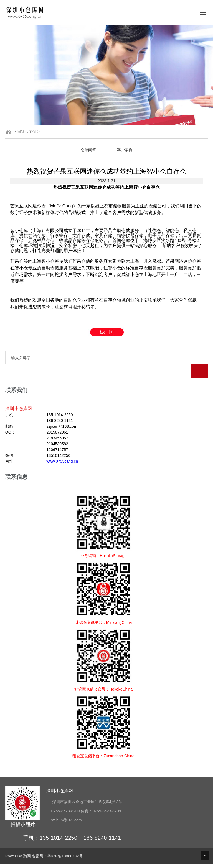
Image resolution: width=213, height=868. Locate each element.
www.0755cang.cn (62, 448)
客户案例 (125, 150)
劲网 (27, 843)
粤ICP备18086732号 (65, 843)
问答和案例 (27, 132)
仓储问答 (88, 150)
